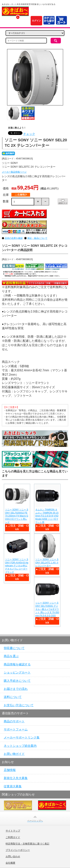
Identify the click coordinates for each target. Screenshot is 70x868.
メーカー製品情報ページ (14, 172)
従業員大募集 (13, 786)
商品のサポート (14, 721)
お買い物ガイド (14, 754)
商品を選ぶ (11, 656)
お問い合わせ (13, 857)
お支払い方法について (19, 705)
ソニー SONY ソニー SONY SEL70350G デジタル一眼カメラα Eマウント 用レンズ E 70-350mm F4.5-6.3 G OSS (47, 609)
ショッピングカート (17, 672)
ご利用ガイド (13, 837)
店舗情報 (10, 770)
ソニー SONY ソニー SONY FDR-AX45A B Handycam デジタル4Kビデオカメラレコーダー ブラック (17, 566)
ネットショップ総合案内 (20, 746)
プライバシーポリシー (18, 850)
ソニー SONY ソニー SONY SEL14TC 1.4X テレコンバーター (47, 563)
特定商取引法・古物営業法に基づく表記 (27, 844)
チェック (29, 134)
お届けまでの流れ (16, 689)
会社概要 (10, 863)
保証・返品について (37, 238)
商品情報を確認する (17, 664)
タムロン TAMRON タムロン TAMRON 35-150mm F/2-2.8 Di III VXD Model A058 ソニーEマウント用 (47, 516)
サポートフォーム (16, 729)
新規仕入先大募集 (16, 778)
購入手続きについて (17, 681)
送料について (13, 697)
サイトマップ (13, 831)
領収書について (14, 648)
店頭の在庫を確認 (14, 238)
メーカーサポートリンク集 (22, 737)
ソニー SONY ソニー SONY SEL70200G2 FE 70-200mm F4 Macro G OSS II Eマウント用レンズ (17, 516)
